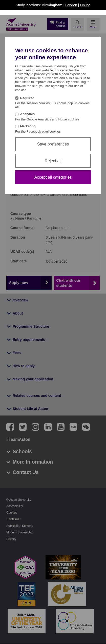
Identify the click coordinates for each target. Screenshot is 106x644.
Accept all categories (53, 177)
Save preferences (53, 144)
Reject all (53, 161)
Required (27, 98)
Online (85, 5)
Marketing (28, 126)
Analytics (28, 114)
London (71, 5)
